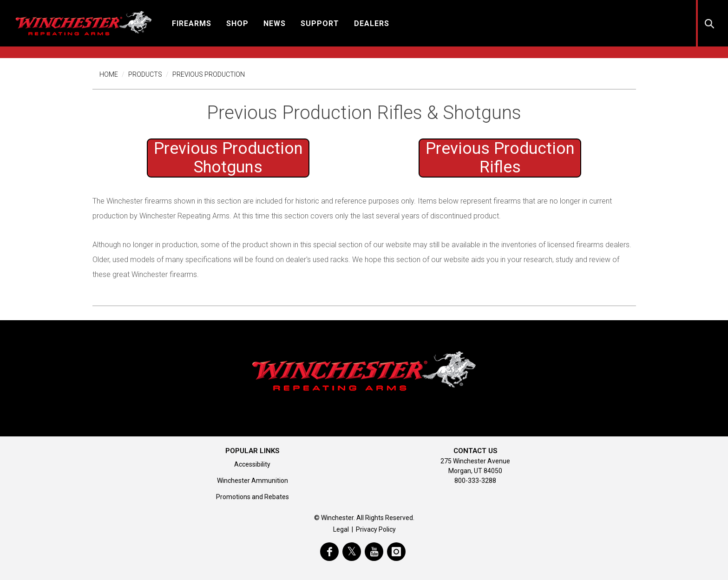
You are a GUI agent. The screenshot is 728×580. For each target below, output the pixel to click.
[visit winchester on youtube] (374, 552)
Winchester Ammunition (253, 481)
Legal (341, 529)
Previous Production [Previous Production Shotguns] (228, 158)
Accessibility (252, 464)
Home (109, 74)
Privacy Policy (376, 529)
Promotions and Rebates (253, 497)
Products (145, 74)
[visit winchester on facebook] (329, 552)
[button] (192, 23)
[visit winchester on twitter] (352, 552)
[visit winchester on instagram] (396, 552)
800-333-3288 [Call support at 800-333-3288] (475, 481)
